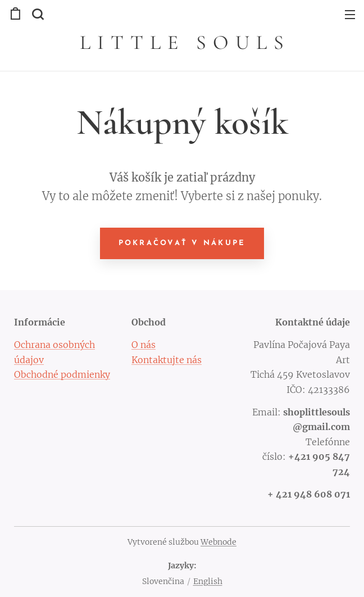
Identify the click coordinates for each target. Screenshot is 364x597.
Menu (350, 15)
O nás (144, 345)
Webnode (219, 542)
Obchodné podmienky (62, 374)
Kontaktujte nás (167, 359)
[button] (37, 14)
